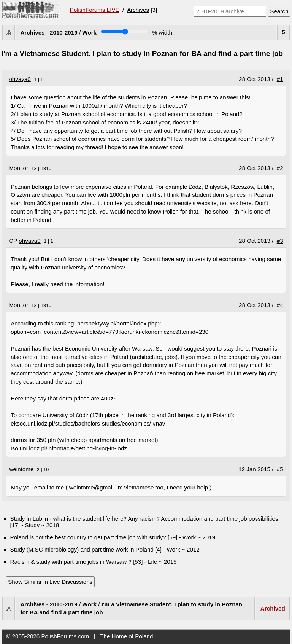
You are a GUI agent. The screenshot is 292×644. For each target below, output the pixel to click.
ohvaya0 (20, 79)
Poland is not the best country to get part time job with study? (88, 537)
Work (89, 33)
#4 (280, 305)
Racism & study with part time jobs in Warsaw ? (71, 562)
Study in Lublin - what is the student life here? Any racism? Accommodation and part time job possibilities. (145, 519)
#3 (280, 241)
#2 (280, 168)
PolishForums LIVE (95, 10)
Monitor (18, 168)
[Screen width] (125, 32)
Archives (138, 10)
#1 (280, 79)
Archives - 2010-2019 (49, 33)
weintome (21, 469)
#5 (280, 469)
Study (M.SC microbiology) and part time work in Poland (82, 549)
